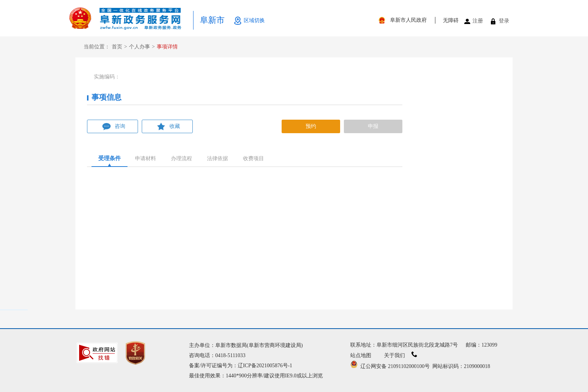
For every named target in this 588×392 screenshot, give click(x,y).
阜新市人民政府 (408, 20)
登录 (504, 21)
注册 (478, 21)
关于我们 (401, 355)
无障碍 (451, 20)
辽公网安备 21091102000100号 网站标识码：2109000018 (420, 366)
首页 (117, 47)
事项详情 (167, 47)
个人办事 (139, 47)
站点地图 (361, 355)
